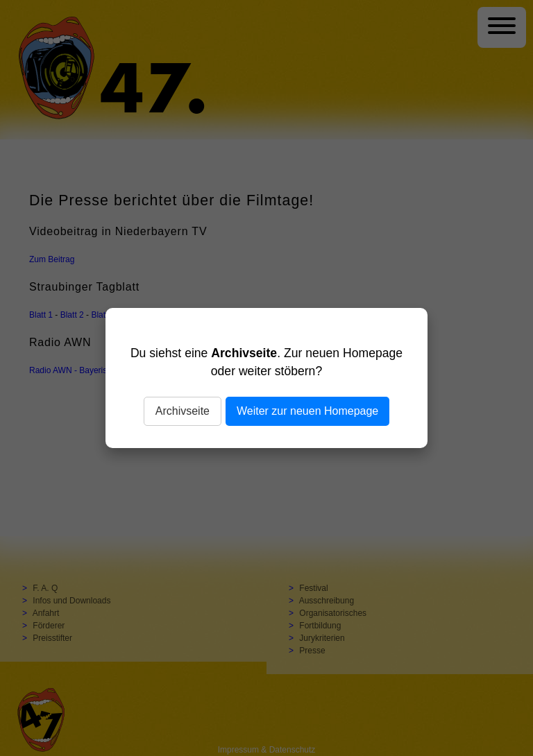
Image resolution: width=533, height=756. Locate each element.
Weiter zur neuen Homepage (307, 411)
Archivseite (183, 411)
